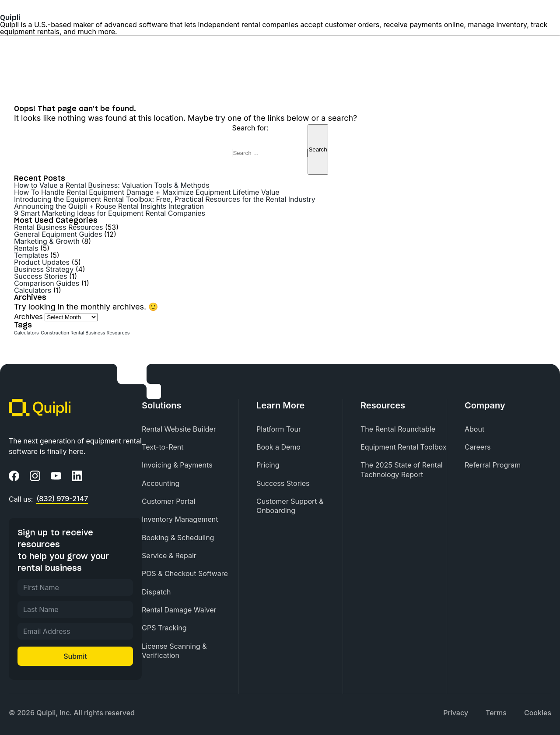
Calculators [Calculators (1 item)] (26, 333)
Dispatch (156, 592)
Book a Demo (278, 447)
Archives (28, 317)
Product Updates (42, 262)
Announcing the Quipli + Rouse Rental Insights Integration (109, 206)
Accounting (161, 483)
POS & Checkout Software (185, 573)
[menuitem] (190, 429)
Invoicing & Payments (177, 465)
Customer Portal (168, 501)
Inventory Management (180, 519)
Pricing (268, 465)
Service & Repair (169, 556)
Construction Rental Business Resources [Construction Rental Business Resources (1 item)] (85, 333)
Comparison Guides (47, 283)
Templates (31, 255)
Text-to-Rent (163, 447)
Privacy (456, 713)
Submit (75, 656)
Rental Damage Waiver (179, 610)
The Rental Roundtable (398, 429)
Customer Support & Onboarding (290, 506)
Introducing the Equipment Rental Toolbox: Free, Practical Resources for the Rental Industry (165, 199)
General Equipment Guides (58, 234)
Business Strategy (44, 269)
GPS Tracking (164, 628)
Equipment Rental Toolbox (404, 447)
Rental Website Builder (179, 429)
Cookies (538, 713)
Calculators (33, 290)
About (474, 429)
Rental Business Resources (59, 227)
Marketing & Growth (47, 241)
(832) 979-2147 (62, 499)
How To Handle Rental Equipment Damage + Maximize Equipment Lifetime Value (147, 192)
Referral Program (493, 465)
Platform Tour (279, 429)
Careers (478, 447)
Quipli (10, 18)
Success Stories (41, 276)
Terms (496, 713)
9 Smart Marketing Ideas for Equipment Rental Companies (110, 213)
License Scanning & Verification (174, 651)
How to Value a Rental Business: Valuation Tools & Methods (112, 185)
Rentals (26, 248)
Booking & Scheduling (178, 538)
